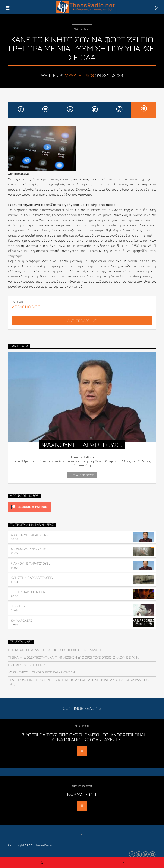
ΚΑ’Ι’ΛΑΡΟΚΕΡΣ (22, 620)
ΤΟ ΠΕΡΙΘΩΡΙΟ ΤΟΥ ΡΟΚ (28, 592)
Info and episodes (82, 475)
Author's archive (82, 321)
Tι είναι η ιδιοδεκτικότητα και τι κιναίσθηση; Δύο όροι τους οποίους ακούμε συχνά (73, 657)
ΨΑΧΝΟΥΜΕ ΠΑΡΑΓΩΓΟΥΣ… (31, 535)
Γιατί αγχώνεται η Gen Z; (27, 665)
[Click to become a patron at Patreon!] (82, 507)
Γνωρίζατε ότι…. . (83, 794)
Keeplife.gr (82, 29)
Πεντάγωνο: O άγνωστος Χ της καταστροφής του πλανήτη (55, 650)
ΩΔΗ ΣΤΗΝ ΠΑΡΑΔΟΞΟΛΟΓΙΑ (32, 578)
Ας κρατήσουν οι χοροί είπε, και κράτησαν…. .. (44, 672)
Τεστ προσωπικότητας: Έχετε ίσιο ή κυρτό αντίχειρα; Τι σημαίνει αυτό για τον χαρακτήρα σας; (78, 682)
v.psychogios (80, 75)
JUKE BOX (18, 606)
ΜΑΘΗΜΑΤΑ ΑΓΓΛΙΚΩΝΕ (28, 549)
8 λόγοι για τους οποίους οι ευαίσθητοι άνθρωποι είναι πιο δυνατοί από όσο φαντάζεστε (83, 737)
